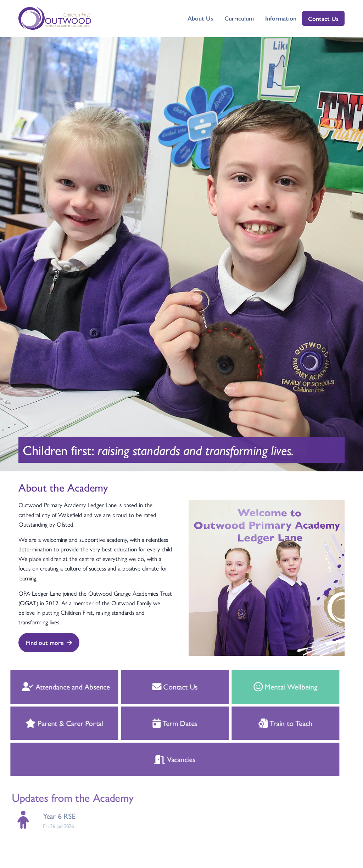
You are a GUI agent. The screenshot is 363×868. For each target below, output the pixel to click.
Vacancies (168, 759)
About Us (200, 18)
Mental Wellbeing (278, 686)
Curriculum (239, 18)
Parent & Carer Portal (57, 723)
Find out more (49, 642)
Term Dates (168, 723)
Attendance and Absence (59, 686)
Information (281, 18)
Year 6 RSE (52, 816)
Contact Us (323, 18)
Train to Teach (278, 723)
